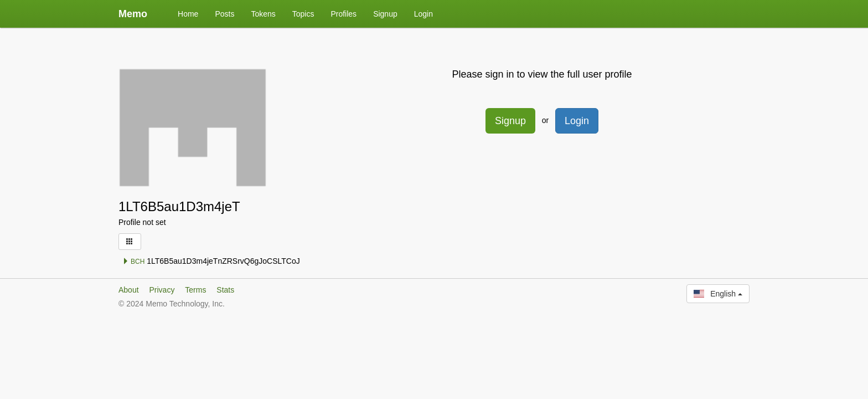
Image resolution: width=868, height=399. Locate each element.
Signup (385, 14)
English (718, 294)
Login (423, 14)
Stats (225, 290)
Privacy (162, 290)
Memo (133, 14)
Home (188, 14)
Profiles (343, 14)
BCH (134, 262)
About (129, 290)
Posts (224, 14)
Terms (195, 290)
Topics (303, 14)
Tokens (263, 14)
